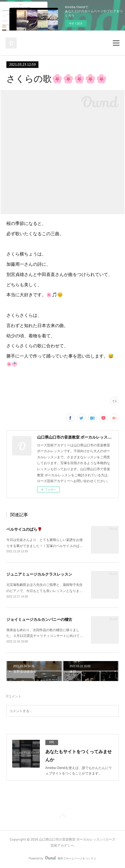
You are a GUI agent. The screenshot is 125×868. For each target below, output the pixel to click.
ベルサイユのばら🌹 (24, 529)
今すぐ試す (76, 23)
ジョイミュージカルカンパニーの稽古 (39, 619)
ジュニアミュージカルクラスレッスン (39, 574)
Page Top (62, 817)
